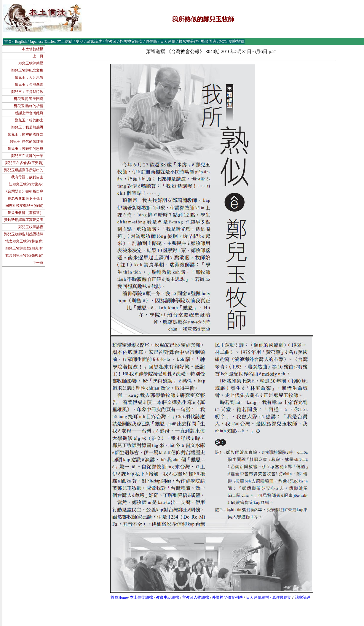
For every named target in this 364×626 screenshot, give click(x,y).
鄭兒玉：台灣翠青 (29, 85)
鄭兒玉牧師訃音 (31, 227)
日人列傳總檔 (258, 597)
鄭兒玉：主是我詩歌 (27, 92)
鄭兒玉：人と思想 (29, 77)
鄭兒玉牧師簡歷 (31, 63)
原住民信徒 (282, 597)
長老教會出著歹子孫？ (25, 198)
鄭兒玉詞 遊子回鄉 (29, 99)
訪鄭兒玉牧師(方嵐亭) (26, 184)
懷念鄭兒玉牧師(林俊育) (24, 241)
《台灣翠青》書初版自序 (24, 191)
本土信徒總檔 (33, 49)
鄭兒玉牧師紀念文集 (27, 70)
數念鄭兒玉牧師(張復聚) (24, 255)
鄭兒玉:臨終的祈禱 (29, 106)
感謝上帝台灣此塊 (29, 113)
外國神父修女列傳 (227, 597)
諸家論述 (303, 597)
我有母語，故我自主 (27, 177)
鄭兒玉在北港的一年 (27, 156)
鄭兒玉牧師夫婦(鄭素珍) (24, 248)
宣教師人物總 (194, 597)
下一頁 (38, 263)
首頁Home (119, 597)
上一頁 (38, 56)
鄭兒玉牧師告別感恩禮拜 (24, 234)
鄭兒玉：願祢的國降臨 (25, 134)
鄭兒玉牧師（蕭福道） (25, 213)
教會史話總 (166, 597)
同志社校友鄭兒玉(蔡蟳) (24, 206)
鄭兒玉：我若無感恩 (27, 127)
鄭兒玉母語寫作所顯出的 (24, 170)
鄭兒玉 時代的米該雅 (26, 142)
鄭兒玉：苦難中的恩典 (25, 149)
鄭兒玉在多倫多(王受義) (24, 163)
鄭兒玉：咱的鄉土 (29, 120)
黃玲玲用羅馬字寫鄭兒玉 (24, 220)
